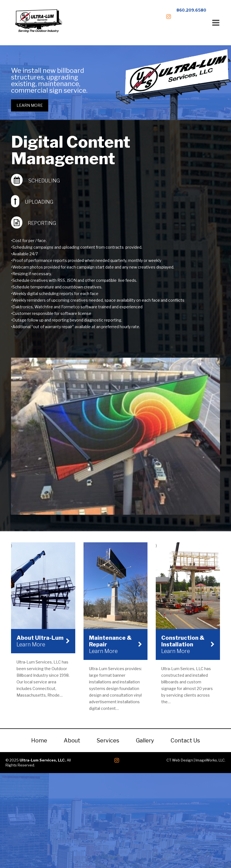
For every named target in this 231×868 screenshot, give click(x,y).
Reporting (42, 223)
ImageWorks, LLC (210, 759)
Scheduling (44, 181)
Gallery (145, 740)
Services (108, 740)
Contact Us (185, 740)
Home (39, 740)
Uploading (39, 202)
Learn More (30, 105)
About (72, 740)
